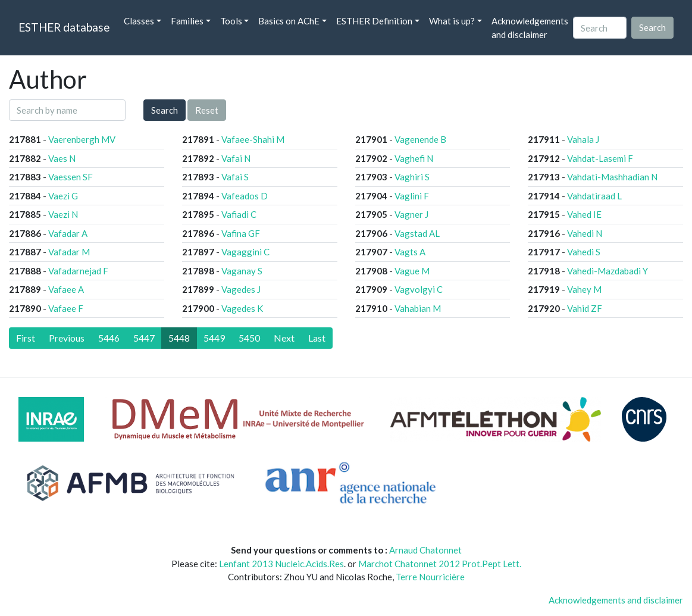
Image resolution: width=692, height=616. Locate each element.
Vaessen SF (71, 177)
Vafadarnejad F (78, 271)
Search (165, 110)
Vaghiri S (412, 177)
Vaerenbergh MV (82, 139)
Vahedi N (585, 233)
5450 (249, 338)
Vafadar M (69, 252)
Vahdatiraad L (594, 196)
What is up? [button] (452, 21)
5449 (214, 338)
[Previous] (67, 338)
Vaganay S (242, 271)
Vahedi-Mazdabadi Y (608, 271)
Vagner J (411, 214)
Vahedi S (584, 252)
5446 (109, 338)
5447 (144, 338)
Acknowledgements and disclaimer (530, 28)
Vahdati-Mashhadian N (612, 177)
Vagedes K (242, 308)
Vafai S (235, 177)
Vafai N (236, 158)
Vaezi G (63, 196)
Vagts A (410, 252)
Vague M (412, 271)
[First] (26, 338)
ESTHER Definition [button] (374, 21)
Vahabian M (418, 308)
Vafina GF (241, 233)
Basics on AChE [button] (289, 21)
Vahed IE (584, 214)
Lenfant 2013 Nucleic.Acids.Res (281, 564)
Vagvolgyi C (419, 289)
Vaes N (62, 158)
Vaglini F (412, 196)
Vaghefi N (414, 158)
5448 (179, 338)
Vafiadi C (239, 214)
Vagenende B (420, 139)
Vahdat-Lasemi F (600, 158)
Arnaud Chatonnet (425, 550)
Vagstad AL (417, 233)
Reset (207, 110)
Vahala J (583, 139)
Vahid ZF (585, 308)
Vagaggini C (245, 252)
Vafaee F (66, 308)
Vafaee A (66, 289)
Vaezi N (63, 214)
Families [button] (187, 21)
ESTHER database (64, 27)
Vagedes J (241, 289)
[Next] (284, 338)
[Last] (317, 338)
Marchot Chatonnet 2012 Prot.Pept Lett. (440, 564)
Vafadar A (68, 233)
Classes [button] (139, 21)
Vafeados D (245, 196)
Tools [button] (231, 21)
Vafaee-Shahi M (253, 139)
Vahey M (584, 289)
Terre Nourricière (430, 577)
